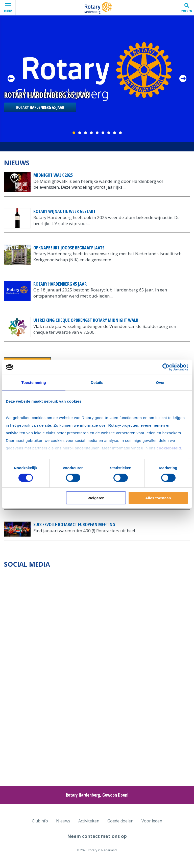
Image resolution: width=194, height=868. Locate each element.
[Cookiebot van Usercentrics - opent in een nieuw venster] (166, 367)
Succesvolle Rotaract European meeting (74, 524)
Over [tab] (160, 382)
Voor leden (152, 821)
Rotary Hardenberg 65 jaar (40, 107)
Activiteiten (89, 821)
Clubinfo (40, 821)
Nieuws (63, 821)
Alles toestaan (158, 498)
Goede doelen (120, 821)
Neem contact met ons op (97, 836)
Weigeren (96, 498)
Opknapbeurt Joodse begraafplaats (69, 248)
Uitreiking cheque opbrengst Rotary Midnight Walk (86, 320)
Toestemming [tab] (34, 382)
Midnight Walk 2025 (53, 175)
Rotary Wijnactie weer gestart (64, 211)
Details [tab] (97, 382)
